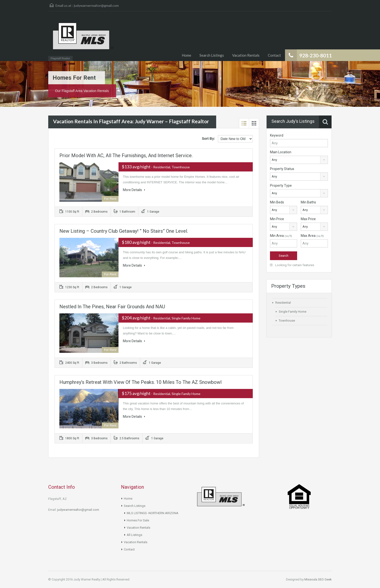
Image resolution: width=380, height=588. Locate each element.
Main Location (281, 152)
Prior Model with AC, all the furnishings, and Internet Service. (126, 155)
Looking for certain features (292, 265)
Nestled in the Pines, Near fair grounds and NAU (112, 307)
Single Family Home (293, 312)
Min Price (277, 219)
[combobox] (299, 160)
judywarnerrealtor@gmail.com (96, 5)
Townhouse (287, 321)
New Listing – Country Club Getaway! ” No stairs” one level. (124, 231)
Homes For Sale (138, 520)
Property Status (282, 169)
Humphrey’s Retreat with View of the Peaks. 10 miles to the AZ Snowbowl (140, 382)
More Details (134, 190)
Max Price (308, 219)
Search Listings (212, 55)
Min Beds (277, 202)
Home (186, 55)
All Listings (135, 535)
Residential (283, 303)
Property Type (281, 186)
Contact (274, 55)
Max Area (312, 236)
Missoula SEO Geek (318, 579)
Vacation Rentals (246, 55)
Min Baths (308, 202)
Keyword (277, 135)
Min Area (281, 236)
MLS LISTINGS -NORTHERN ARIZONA (153, 513)
